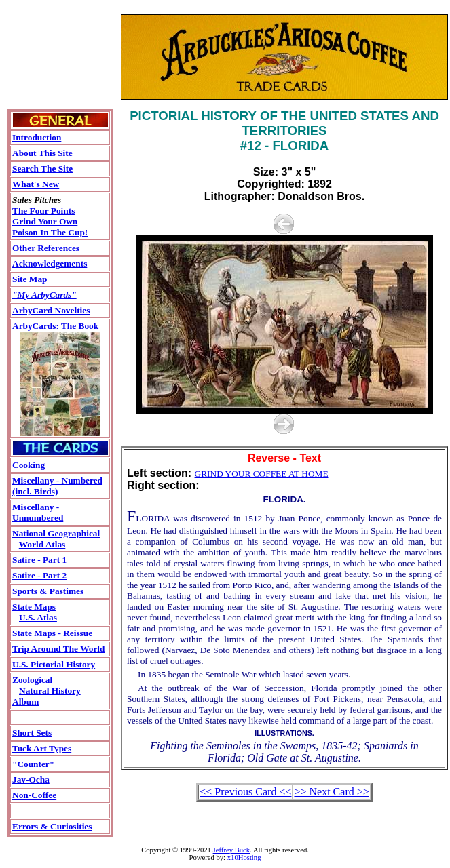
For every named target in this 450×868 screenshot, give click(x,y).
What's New (36, 184)
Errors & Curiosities (52, 826)
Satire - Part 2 (39, 575)
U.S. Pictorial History (54, 664)
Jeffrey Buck (232, 850)
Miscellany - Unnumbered (38, 512)
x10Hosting (244, 857)
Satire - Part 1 (39, 560)
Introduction (37, 137)
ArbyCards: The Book (55, 326)
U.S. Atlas (38, 617)
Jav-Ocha (31, 780)
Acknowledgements (50, 263)
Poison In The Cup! (50, 232)
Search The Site (42, 169)
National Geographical (56, 533)
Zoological (32, 680)
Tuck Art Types (42, 748)
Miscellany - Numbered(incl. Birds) (57, 486)
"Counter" (33, 764)
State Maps (34, 607)
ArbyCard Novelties (51, 310)
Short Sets (32, 733)
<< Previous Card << (245, 792)
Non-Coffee (34, 795)
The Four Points (43, 211)
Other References (46, 248)
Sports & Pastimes (48, 591)
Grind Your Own (45, 221)
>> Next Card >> (331, 792)
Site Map (30, 279)
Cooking (29, 465)
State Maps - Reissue (52, 633)
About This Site (42, 153)
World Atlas (42, 544)
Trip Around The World (58, 649)
